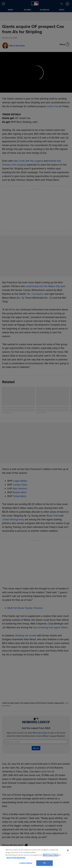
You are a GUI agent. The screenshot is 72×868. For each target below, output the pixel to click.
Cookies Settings (26, 863)
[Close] (68, 850)
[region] (36, 857)
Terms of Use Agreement (16, 858)
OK (44, 863)
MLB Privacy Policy (51, 855)
